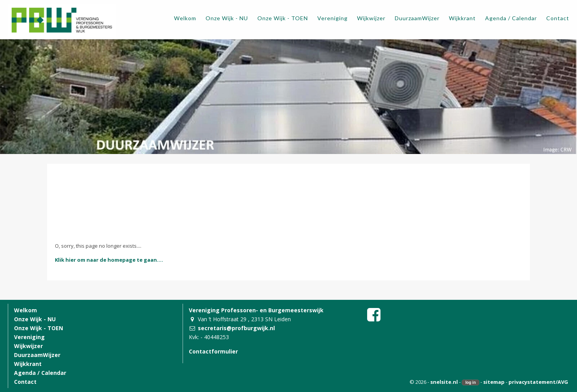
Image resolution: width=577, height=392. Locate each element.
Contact (25, 382)
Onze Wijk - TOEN (39, 328)
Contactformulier (213, 351)
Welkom (26, 310)
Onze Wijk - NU (35, 319)
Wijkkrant (28, 364)
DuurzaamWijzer (37, 355)
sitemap (494, 382)
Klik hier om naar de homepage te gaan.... (109, 260)
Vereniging (29, 337)
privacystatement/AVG (538, 382)
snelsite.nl (444, 382)
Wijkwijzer (28, 346)
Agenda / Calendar (40, 373)
